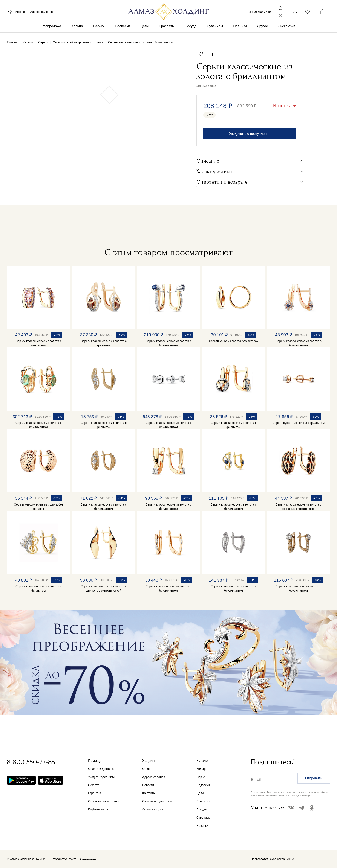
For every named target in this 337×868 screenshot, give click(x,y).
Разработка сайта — (66, 859)
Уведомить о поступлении (250, 134)
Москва (16, 12)
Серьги (99, 28)
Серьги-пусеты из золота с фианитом (299, 423)
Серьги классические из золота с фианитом (104, 425)
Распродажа (51, 28)
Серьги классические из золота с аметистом (38, 343)
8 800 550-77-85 (260, 12)
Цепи (144, 28)
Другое (263, 28)
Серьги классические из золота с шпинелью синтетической (299, 507)
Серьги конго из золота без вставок (234, 341)
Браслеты (167, 28)
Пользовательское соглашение (272, 859)
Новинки (240, 28)
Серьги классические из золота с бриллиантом (168, 343)
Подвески (122, 28)
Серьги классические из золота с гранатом (104, 343)
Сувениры (215, 28)
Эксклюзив (287, 28)
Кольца (77, 28)
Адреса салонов (41, 12)
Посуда (191, 28)
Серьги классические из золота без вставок (39, 507)
